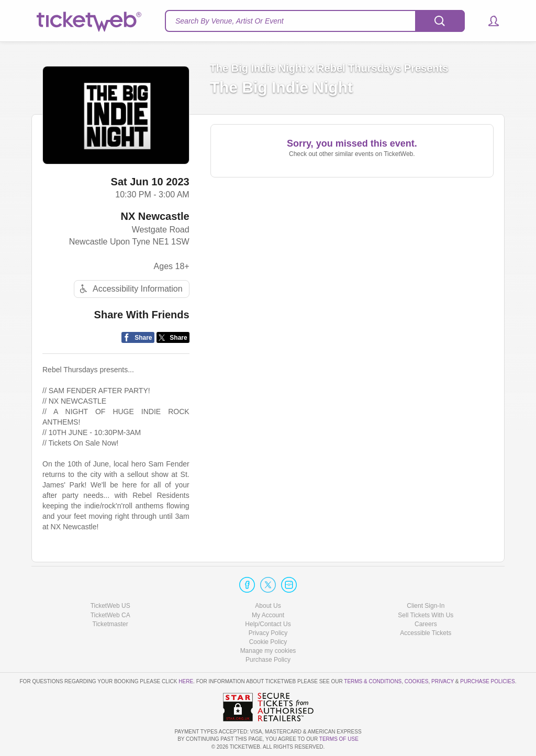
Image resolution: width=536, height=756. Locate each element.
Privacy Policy (268, 633)
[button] (489, 21)
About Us (268, 606)
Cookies (417, 681)
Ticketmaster (110, 624)
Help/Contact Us (268, 624)
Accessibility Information (130, 289)
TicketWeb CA (110, 615)
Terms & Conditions (373, 681)
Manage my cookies (268, 651)
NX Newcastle (155, 216)
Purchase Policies (487, 681)
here (186, 681)
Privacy (443, 681)
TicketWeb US (110, 606)
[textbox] (315, 21)
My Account (268, 615)
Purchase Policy (268, 660)
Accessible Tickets (426, 633)
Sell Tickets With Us (426, 615)
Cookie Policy (268, 642)
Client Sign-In (426, 606)
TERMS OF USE (339, 739)
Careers (426, 624)
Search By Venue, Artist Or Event (230, 21)
